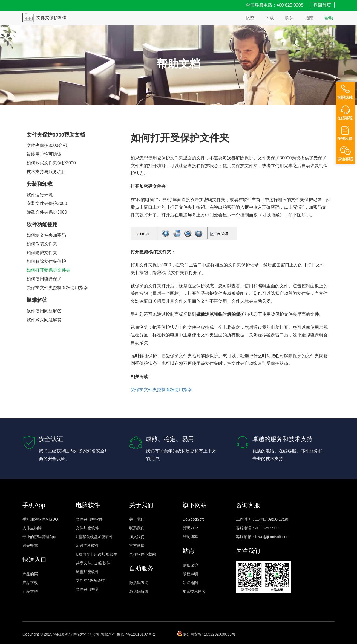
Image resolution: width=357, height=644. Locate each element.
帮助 (329, 18)
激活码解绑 (139, 591)
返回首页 (322, 5)
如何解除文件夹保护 (46, 261)
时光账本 (30, 546)
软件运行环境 (40, 195)
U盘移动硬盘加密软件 (94, 537)
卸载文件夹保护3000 (47, 212)
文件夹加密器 (87, 589)
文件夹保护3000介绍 (47, 145)
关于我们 (137, 519)
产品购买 (30, 574)
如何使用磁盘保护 (44, 279)
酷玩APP (190, 528)
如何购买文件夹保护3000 (51, 163)
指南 (309, 18)
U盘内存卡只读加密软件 (96, 554)
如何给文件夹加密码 (46, 235)
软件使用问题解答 (44, 311)
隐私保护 (190, 565)
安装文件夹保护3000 (47, 203)
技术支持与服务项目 (46, 172)
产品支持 (30, 591)
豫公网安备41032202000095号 (206, 634)
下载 (270, 18)
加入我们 (137, 537)
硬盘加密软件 (87, 572)
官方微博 (137, 546)
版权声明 (190, 574)
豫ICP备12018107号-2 (136, 634)
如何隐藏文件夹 (42, 253)
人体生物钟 (32, 528)
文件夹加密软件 (89, 519)
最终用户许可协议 (44, 154)
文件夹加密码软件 (91, 581)
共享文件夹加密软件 (93, 563)
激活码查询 (139, 583)
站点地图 (190, 583)
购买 (289, 18)
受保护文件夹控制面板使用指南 (57, 288)
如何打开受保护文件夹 (48, 270)
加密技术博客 (194, 591)
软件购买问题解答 (44, 320)
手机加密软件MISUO (40, 519)
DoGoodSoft (193, 519)
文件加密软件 (87, 528)
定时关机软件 (87, 546)
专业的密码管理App (39, 537)
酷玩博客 (190, 537)
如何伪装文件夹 (42, 244)
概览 (250, 18)
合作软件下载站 (143, 554)
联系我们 (137, 528)
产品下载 (30, 583)
